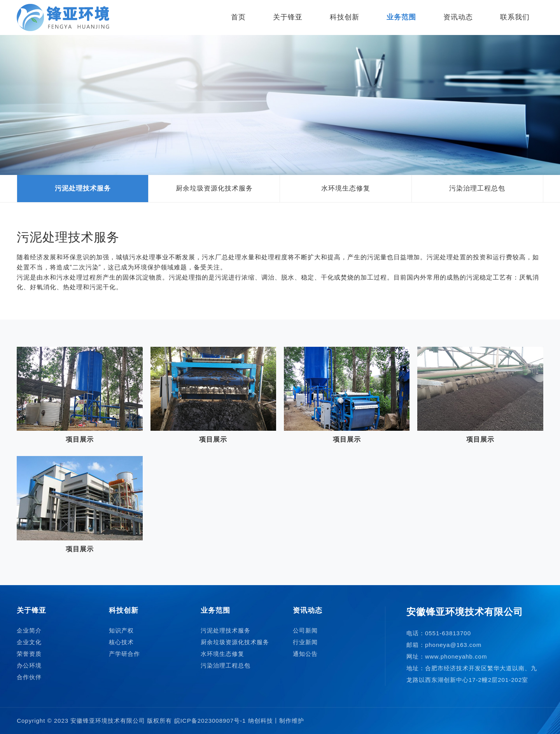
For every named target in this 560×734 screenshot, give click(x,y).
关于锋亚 (288, 17)
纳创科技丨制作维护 (276, 721)
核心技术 (121, 642)
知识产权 (121, 630)
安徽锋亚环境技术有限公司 (108, 721)
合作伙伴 (29, 677)
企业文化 (29, 642)
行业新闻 (305, 642)
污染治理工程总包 (477, 188)
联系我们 (515, 17)
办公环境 (29, 665)
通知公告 (305, 654)
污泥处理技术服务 (83, 188)
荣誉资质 (29, 654)
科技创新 (345, 17)
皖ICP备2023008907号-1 (210, 721)
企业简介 (29, 630)
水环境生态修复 (346, 188)
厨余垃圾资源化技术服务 (214, 188)
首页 (238, 17)
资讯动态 (458, 17)
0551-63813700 (448, 633)
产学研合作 (124, 654)
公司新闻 (305, 630)
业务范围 (401, 17)
